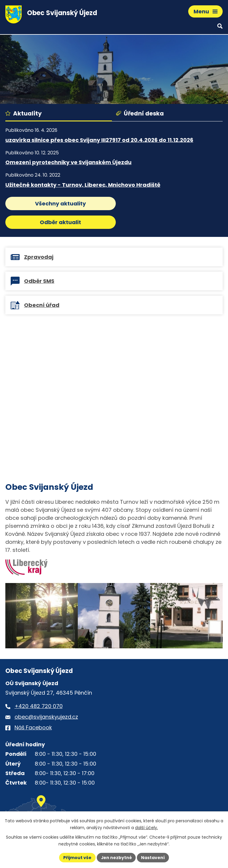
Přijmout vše (77, 857)
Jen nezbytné (116, 857)
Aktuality (24, 113)
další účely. (147, 828)
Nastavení (153, 857)
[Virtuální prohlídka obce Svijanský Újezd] (114, 381)
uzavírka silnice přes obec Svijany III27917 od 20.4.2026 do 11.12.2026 (99, 140)
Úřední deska (140, 113)
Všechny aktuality (59, 203)
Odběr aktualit (169, 203)
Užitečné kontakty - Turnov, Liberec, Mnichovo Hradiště (83, 185)
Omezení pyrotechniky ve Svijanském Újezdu (68, 162)
